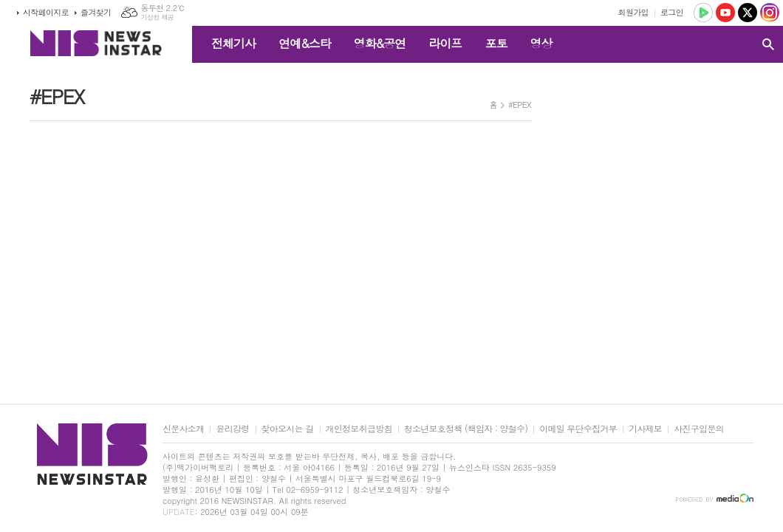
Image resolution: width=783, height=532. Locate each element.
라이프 (445, 43)
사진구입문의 (699, 429)
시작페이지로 (46, 12)
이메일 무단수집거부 (578, 429)
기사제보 (645, 429)
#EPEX (520, 105)
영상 (541, 43)
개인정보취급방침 (359, 429)
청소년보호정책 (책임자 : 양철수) (466, 429)
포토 (496, 43)
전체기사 (233, 43)
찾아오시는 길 (288, 429)
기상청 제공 (157, 17)
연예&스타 (305, 43)
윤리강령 (232, 429)
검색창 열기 (768, 44)
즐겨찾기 (96, 12)
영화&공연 (380, 43)
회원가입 (633, 12)
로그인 (672, 12)
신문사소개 (183, 429)
